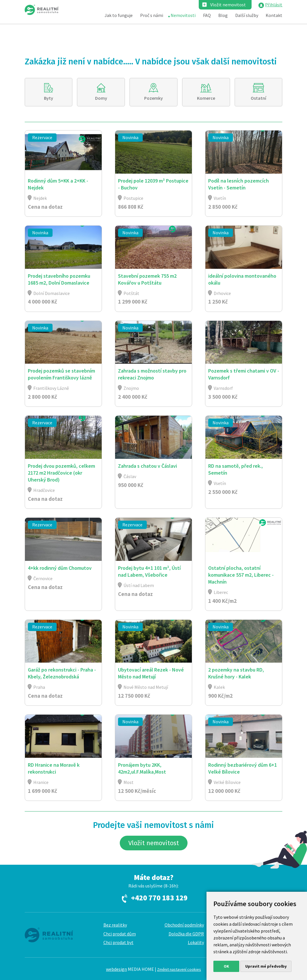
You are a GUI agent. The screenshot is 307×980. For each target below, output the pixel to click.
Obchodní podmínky (184, 925)
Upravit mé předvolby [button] (266, 966)
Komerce (206, 98)
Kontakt (274, 15)
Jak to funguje (119, 15)
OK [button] (226, 966)
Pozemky (153, 98)
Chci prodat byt (118, 942)
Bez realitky (115, 925)
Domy (101, 98)
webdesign (116, 969)
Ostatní (258, 98)
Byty (49, 98)
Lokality (196, 942)
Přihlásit (274, 5)
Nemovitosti (183, 15)
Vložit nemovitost (228, 5)
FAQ (207, 15)
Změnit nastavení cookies (179, 969)
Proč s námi (152, 15)
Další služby (247, 15)
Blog (223, 15)
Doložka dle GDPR (186, 934)
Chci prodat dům (120, 934)
